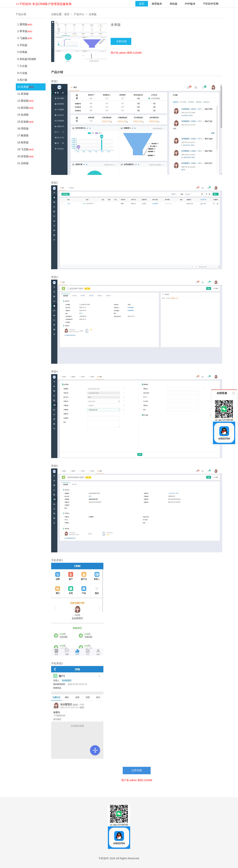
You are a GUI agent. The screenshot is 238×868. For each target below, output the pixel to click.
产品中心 (79, 14)
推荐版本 (157, 4)
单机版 (173, 4)
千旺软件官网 (211, 4)
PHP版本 (190, 4)
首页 (142, 4)
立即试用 (137, 770)
